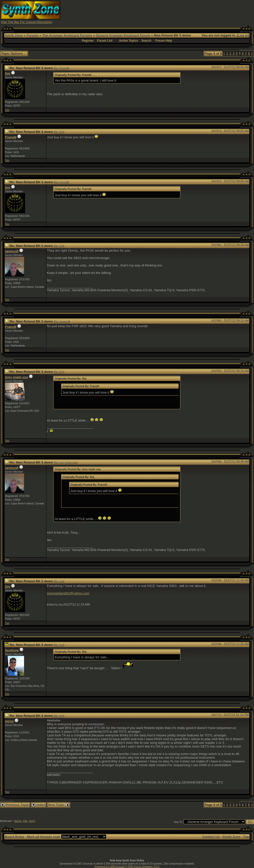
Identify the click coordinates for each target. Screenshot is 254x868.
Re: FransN (61, 68)
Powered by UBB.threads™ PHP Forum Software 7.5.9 (127, 867)
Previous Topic (15, 805)
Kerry (32, 821)
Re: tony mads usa (66, 463)
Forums (32, 35)
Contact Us (211, 837)
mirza (9, 721)
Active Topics (128, 41)
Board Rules (15, 837)
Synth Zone (14, 35)
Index (38, 805)
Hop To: (178, 822)
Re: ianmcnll (62, 321)
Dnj (8, 73)
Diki (25, 821)
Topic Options (14, 53)
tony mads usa (16, 377)
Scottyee (12, 650)
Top (7, 110)
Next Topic (59, 805)
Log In (243, 35)
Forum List (105, 41)
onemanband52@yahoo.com (68, 593)
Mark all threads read (44, 837)
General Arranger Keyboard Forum (123, 35)
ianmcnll (12, 251)
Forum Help (164, 41)
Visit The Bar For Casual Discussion (27, 22)
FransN (11, 137)
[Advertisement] (163, 12)
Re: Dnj (59, 132)
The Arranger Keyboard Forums (67, 35)
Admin (18, 821)
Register (88, 41)
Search (146, 41)
